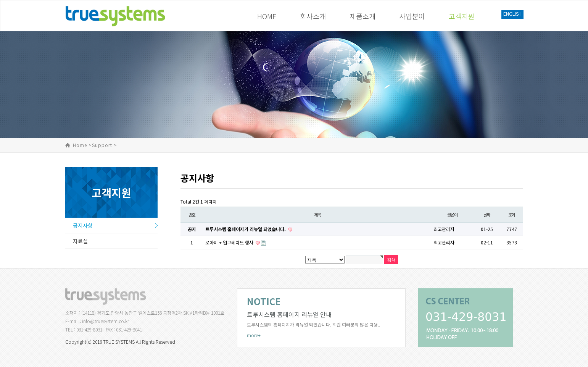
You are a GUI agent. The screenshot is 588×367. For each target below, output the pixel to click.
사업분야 (412, 16)
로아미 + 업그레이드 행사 (230, 242)
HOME (267, 16)
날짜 (487, 215)
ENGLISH (512, 14)
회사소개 (313, 16)
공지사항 (83, 225)
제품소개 (362, 16)
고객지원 (462, 16)
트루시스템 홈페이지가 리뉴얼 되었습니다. (246, 229)
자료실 (80, 241)
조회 (512, 215)
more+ (254, 335)
